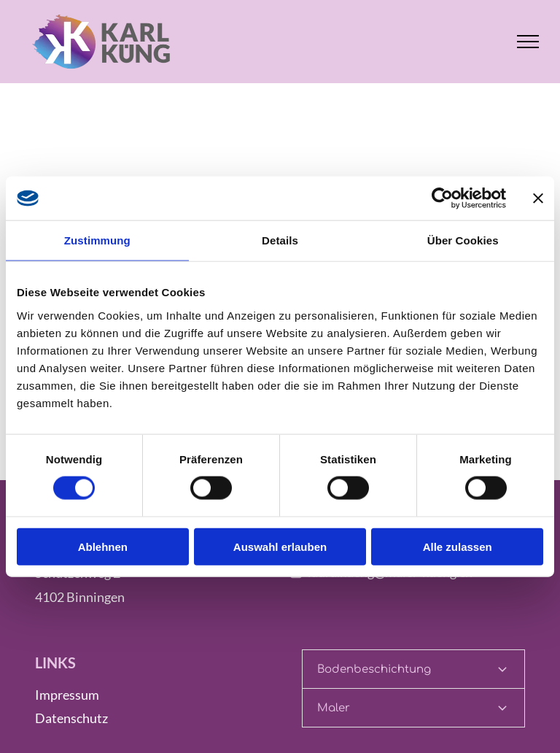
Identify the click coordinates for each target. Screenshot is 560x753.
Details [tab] (280, 240)
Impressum (67, 695)
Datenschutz (71, 718)
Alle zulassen (458, 546)
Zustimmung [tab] (97, 240)
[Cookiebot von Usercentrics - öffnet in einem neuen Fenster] (442, 198)
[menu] (528, 42)
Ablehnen (103, 546)
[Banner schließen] (538, 198)
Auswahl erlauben (280, 546)
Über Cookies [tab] (463, 240)
